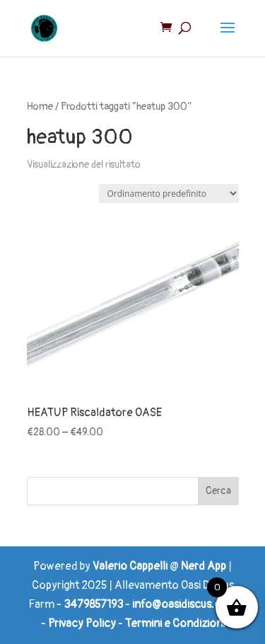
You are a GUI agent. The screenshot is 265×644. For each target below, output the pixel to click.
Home (40, 107)
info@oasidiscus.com (185, 604)
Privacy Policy (82, 623)
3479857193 (93, 604)
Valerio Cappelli (130, 566)
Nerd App (204, 566)
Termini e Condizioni (175, 623)
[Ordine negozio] (169, 194)
